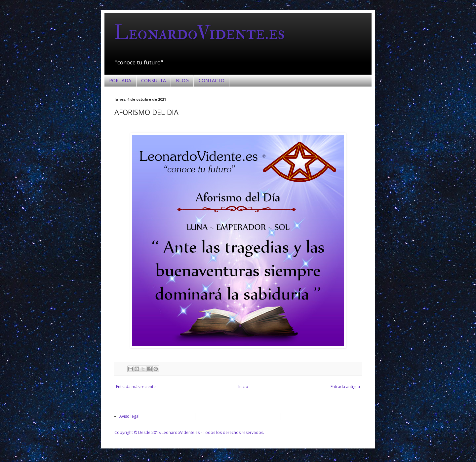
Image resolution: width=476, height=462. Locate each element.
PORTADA (120, 80)
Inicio (243, 387)
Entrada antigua (345, 387)
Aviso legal (129, 416)
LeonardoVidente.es (199, 33)
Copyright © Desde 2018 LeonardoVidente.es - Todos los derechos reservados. (189, 432)
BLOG (182, 80)
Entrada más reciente (136, 387)
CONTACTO (212, 80)
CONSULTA (154, 80)
